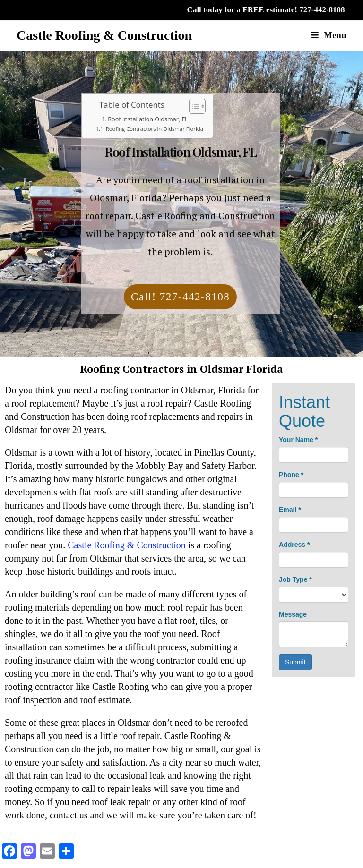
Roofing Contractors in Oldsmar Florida (155, 129)
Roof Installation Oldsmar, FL (148, 119)
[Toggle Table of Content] (193, 106)
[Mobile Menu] (329, 35)
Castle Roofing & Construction (104, 35)
